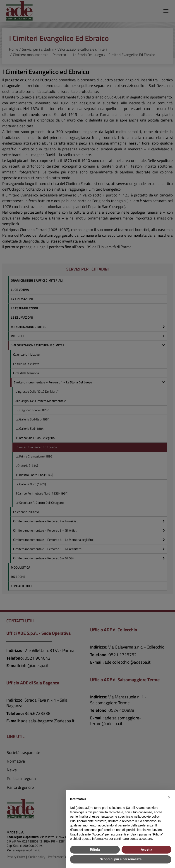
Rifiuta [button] (95, 849)
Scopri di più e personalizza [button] (121, 859)
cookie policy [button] (150, 817)
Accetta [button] (147, 849)
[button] (169, 797)
